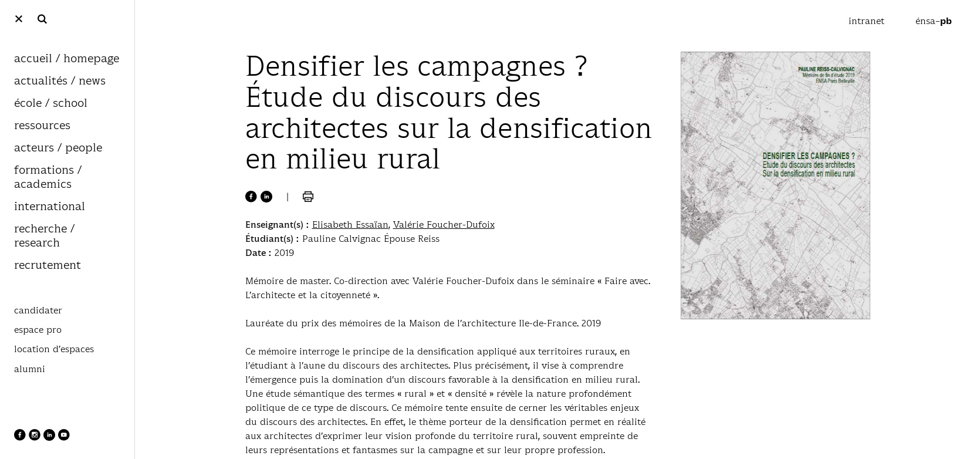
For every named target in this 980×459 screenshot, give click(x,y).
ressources (42, 126)
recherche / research (44, 236)
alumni (30, 369)
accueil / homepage (67, 59)
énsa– (934, 21)
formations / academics (48, 178)
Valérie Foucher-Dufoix (444, 225)
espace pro (38, 330)
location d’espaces (54, 349)
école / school (51, 104)
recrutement (48, 266)
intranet (868, 21)
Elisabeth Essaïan (350, 225)
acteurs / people (58, 148)
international (50, 207)
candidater (38, 310)
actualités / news (60, 81)
